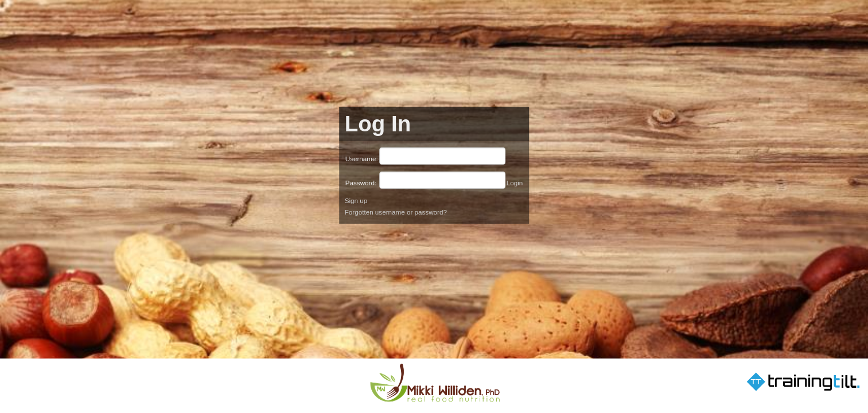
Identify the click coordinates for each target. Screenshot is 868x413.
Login (515, 183)
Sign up (356, 200)
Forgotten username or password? (396, 212)
